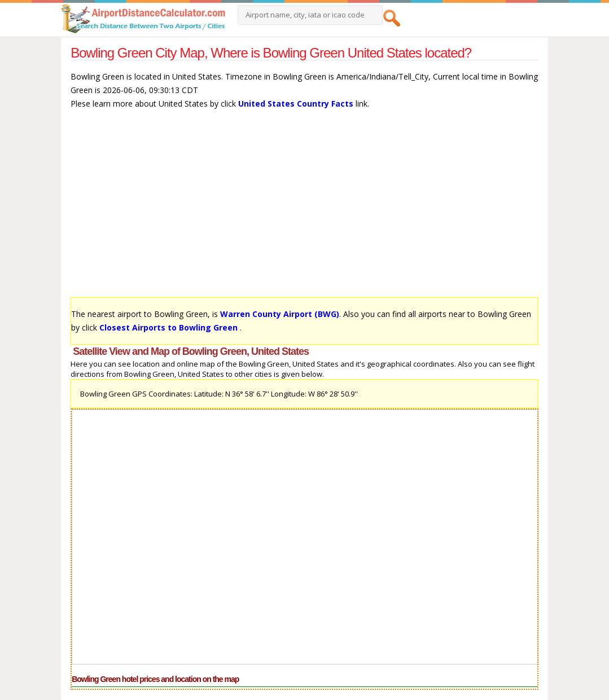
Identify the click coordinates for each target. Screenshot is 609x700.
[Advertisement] (304, 209)
